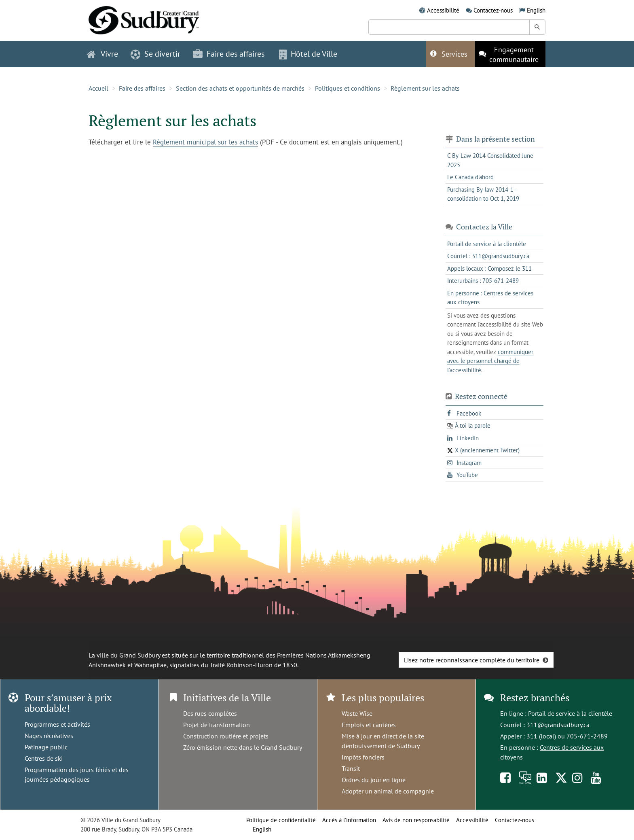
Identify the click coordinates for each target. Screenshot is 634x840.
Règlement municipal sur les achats (205, 142)
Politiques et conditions (348, 88)
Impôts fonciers (363, 757)
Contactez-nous (493, 10)
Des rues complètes (210, 713)
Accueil (98, 88)
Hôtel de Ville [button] (308, 54)
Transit (351, 768)
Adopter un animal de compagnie (388, 791)
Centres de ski (44, 758)
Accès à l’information (349, 820)
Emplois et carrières (369, 725)
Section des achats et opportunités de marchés (240, 88)
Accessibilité (443, 10)
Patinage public (46, 747)
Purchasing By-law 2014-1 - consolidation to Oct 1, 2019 (483, 194)
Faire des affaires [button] (229, 54)
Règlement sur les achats (425, 88)
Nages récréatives (49, 736)
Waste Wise (357, 713)
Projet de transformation (217, 725)
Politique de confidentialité (281, 820)
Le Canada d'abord (470, 177)
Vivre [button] (102, 54)
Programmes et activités (57, 724)
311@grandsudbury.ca (558, 725)
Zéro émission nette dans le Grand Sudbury (243, 747)
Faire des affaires (142, 88)
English (536, 10)
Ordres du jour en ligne (374, 780)
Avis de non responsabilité (416, 820)
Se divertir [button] (155, 54)
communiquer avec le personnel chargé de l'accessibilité (490, 361)
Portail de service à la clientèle (570, 713)
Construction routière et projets (226, 736)
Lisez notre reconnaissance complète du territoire (472, 660)
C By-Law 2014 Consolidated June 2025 (490, 160)
